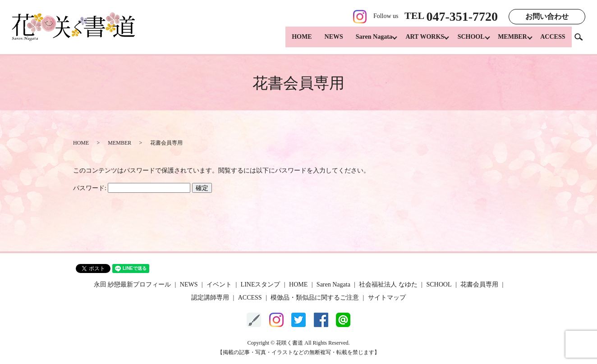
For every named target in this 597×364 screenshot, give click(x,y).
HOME (292, 41)
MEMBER (510, 41)
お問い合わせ (547, 16)
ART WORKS (418, 41)
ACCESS (553, 41)
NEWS (324, 41)
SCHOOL (466, 41)
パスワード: (132, 188)
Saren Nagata (364, 41)
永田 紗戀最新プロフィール (133, 284)
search (582, 40)
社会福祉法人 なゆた (388, 284)
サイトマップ (387, 298)
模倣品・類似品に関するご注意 (315, 298)
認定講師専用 (210, 298)
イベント (219, 284)
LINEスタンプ (261, 284)
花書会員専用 (479, 284)
